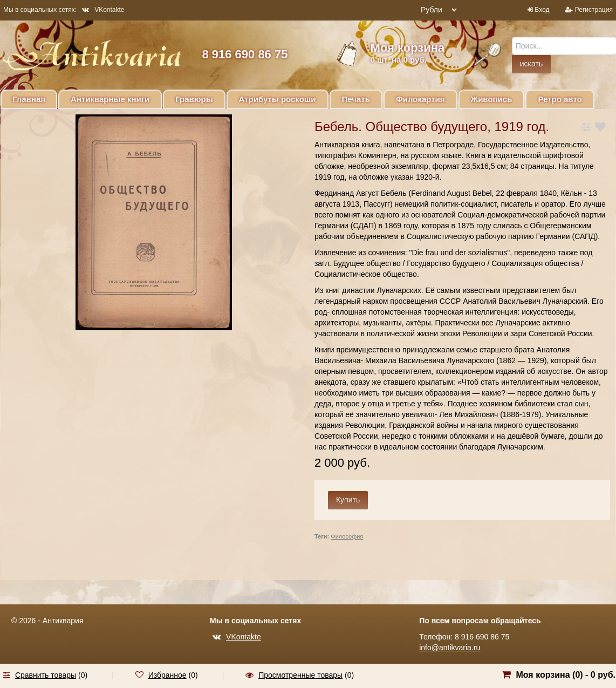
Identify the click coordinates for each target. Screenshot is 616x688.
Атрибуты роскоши (278, 99)
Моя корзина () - (566, 675)
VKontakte (103, 10)
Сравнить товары (46, 675)
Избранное (167, 675)
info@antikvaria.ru (450, 648)
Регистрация (594, 10)
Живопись (492, 99)
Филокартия (420, 99)
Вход (542, 10)
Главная (29, 99)
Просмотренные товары (300, 675)
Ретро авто (560, 99)
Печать (356, 99)
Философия (347, 536)
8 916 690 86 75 (245, 54)
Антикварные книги (110, 99)
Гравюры (194, 99)
